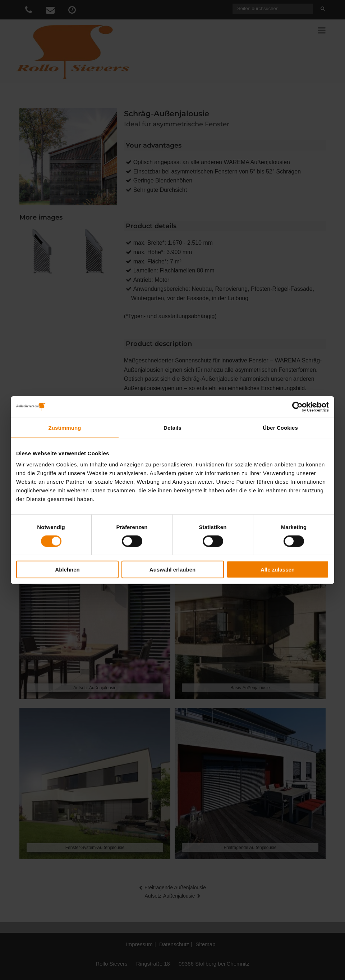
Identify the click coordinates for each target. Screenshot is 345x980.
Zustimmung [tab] (65, 427)
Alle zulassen (278, 570)
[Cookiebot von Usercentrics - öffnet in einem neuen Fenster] (297, 407)
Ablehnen (67, 570)
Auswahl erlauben (172, 570)
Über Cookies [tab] (280, 427)
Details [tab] (172, 427)
